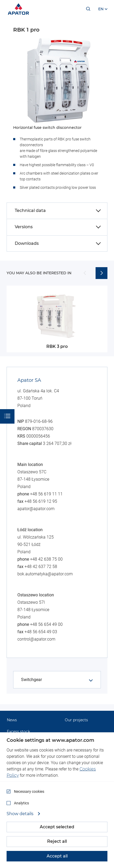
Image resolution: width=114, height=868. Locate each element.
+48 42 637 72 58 (41, 567)
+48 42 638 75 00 (46, 559)
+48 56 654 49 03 (41, 632)
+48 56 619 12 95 (41, 501)
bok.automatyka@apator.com (45, 574)
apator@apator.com (36, 509)
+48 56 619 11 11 (46, 494)
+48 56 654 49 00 (46, 624)
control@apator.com (36, 639)
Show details (21, 814)
